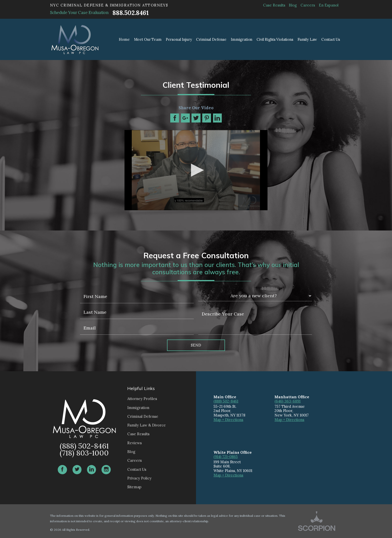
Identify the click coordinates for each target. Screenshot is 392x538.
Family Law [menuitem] (307, 39)
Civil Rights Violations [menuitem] (275, 39)
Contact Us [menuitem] (331, 39)
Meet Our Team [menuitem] (148, 39)
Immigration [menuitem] (241, 39)
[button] (196, 170)
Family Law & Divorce (146, 425)
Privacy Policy (139, 478)
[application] (196, 170)
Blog (293, 5)
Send (196, 345)
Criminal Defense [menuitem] (211, 39)
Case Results (274, 5)
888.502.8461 (130, 13)
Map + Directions (228, 420)
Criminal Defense (143, 416)
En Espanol (329, 5)
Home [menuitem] (124, 39)
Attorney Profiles (142, 399)
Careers (308, 5)
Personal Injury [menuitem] (179, 39)
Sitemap (134, 487)
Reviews (134, 443)
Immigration (138, 408)
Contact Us (137, 469)
